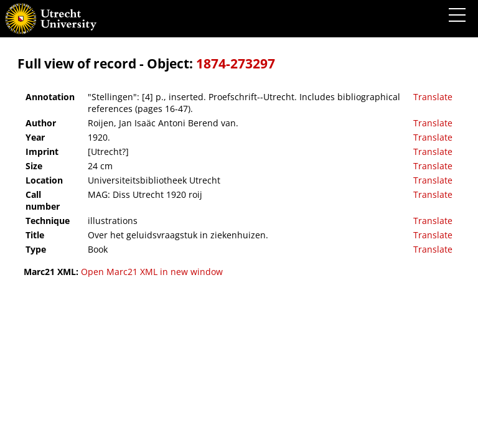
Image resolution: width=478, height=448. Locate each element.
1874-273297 (236, 63)
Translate (433, 97)
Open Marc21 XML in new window (152, 272)
